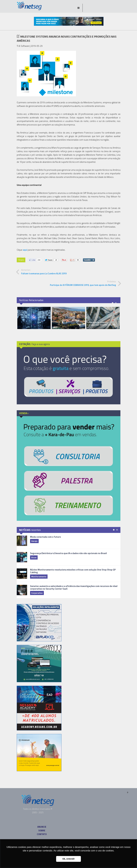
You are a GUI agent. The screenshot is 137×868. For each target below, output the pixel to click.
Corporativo (37, 593)
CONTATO (42, 834)
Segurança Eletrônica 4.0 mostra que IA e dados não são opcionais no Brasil (68, 553)
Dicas (34, 557)
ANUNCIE (42, 827)
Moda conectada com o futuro (45, 537)
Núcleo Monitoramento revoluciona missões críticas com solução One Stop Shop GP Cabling (73, 571)
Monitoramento (39, 576)
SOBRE (42, 830)
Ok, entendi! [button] (68, 859)
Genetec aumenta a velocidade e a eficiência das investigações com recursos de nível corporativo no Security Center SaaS (74, 587)
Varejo (34, 541)
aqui (25, 250)
